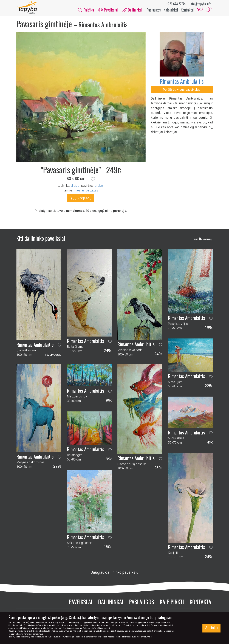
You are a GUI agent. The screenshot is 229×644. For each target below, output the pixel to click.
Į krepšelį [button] (81, 199)
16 (203, 240)
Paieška (86, 10)
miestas (79, 191)
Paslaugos (154, 10)
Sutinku (211, 628)
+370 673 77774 (176, 4)
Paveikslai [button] (108, 10)
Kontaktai (188, 10)
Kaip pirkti (171, 10)
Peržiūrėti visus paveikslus (182, 90)
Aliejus (75, 186)
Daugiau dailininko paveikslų (114, 573)
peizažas (92, 191)
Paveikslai (81, 602)
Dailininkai (111, 602)
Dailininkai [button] (132, 10)
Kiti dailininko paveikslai (41, 239)
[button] (93, 180)
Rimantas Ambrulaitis (182, 82)
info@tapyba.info (201, 4)
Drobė (99, 186)
